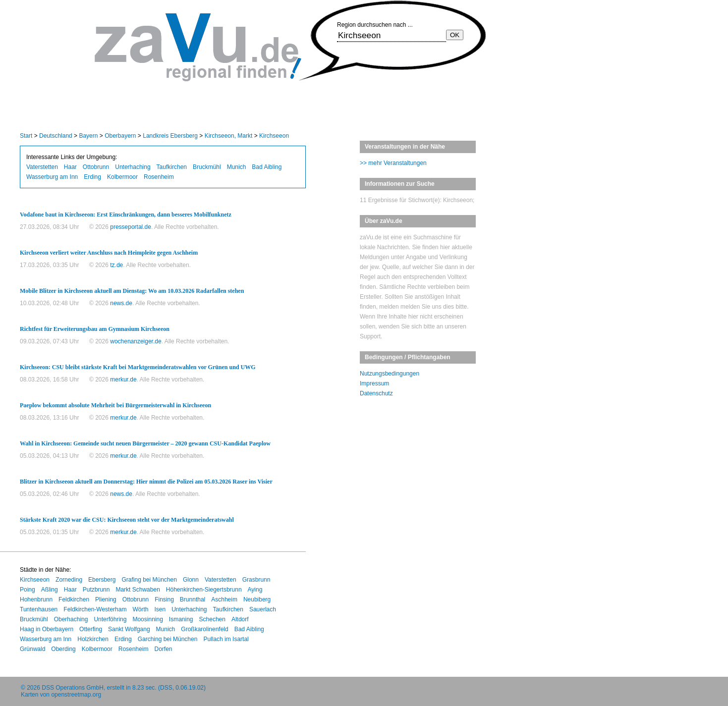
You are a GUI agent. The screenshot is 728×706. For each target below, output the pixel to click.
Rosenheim (159, 177)
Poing (28, 590)
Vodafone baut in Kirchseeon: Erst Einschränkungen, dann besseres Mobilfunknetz (126, 215)
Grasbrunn (256, 580)
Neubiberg (257, 599)
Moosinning (147, 619)
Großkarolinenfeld (204, 629)
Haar (70, 167)
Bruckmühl (207, 167)
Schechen (212, 619)
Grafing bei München (149, 580)
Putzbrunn (96, 590)
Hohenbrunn (36, 599)
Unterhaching (133, 167)
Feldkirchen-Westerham (95, 609)
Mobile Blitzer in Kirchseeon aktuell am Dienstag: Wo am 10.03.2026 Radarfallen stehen (132, 291)
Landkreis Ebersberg (170, 136)
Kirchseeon (274, 136)
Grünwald (32, 649)
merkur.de (123, 380)
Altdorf (240, 619)
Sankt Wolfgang (129, 629)
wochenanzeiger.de (136, 341)
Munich (237, 167)
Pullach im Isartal (226, 639)
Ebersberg (102, 580)
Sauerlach (263, 609)
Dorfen (163, 649)
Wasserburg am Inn (52, 177)
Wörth (140, 609)
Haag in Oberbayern (47, 629)
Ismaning (181, 619)
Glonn (191, 580)
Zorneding (69, 580)
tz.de (116, 265)
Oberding (63, 649)
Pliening (106, 599)
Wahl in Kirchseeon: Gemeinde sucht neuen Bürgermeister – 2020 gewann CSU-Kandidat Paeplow (145, 443)
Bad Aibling (267, 167)
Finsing (164, 599)
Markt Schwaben (138, 590)
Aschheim (224, 599)
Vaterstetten (42, 167)
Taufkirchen (172, 167)
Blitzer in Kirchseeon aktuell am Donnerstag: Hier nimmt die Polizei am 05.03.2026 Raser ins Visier (146, 482)
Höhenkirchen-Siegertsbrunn (204, 590)
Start (26, 136)
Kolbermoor (122, 177)
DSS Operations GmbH (73, 688)
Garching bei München (168, 639)
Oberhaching (71, 619)
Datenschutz (376, 393)
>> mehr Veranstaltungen (393, 163)
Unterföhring (110, 619)
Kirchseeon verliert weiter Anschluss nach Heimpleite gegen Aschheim (109, 253)
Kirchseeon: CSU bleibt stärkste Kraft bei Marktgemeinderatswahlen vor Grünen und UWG (138, 367)
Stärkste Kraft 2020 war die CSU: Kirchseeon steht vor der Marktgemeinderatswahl (127, 520)
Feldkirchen (74, 599)
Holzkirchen (93, 639)
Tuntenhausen (39, 609)
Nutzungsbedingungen (390, 374)
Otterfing (91, 629)
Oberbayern (120, 136)
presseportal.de (131, 227)
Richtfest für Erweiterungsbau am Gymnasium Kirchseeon (95, 329)
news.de (121, 303)
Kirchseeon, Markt (229, 136)
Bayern (88, 136)
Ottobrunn (96, 167)
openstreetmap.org (76, 695)
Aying (255, 590)
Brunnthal (193, 599)
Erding (92, 177)
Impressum (374, 383)
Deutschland (56, 136)
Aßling (50, 590)
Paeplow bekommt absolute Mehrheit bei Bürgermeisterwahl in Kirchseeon (115, 405)
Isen (160, 609)
